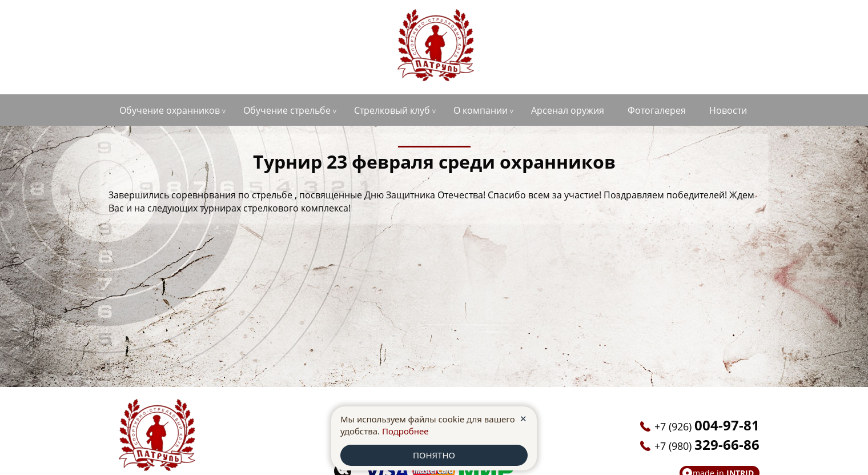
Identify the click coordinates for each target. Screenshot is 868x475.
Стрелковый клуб (392, 110)
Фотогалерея (657, 110)
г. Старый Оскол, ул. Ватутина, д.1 (182, 29)
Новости (728, 110)
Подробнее (405, 431)
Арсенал (568, 110)
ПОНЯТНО (434, 455)
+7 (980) (161, 68)
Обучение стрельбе (287, 110)
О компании (481, 110)
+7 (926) (161, 48)
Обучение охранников (170, 110)
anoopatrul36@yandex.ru (701, 26)
